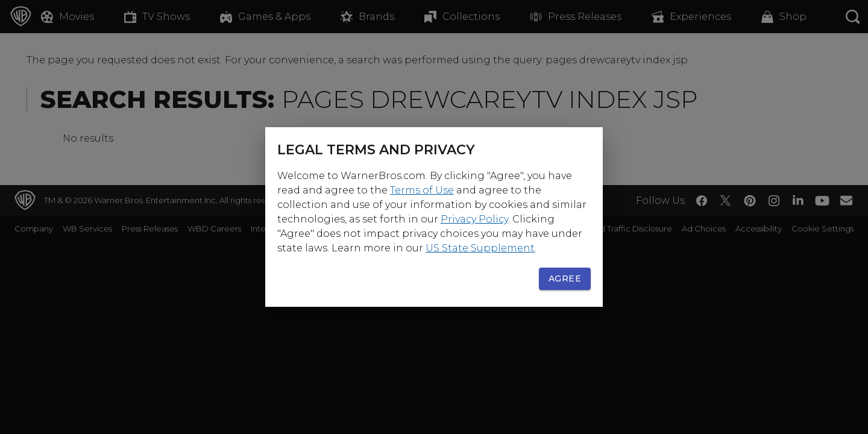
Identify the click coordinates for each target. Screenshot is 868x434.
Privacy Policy (474, 219)
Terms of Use (422, 190)
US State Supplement (480, 248)
